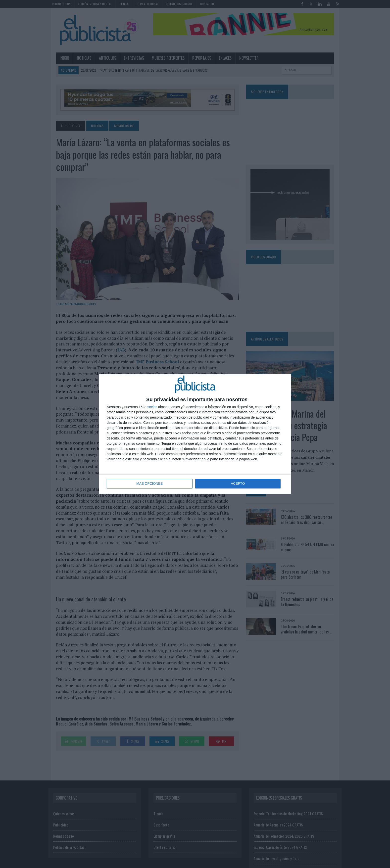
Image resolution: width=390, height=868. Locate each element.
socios (152, 407)
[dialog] (195, 434)
